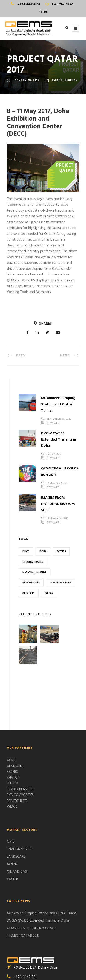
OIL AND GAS (17, 822)
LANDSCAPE (16, 807)
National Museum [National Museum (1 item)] (34, 573)
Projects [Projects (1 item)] (29, 593)
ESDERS (12, 722)
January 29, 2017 (57, 483)
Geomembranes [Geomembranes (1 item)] (33, 562)
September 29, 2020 (59, 419)
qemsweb (53, 423)
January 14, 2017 (57, 518)
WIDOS (12, 757)
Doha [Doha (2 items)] (43, 552)
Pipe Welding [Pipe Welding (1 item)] (31, 583)
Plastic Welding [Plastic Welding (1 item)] (61, 583)
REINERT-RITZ (17, 751)
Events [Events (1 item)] (61, 552)
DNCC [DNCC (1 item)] (26, 552)
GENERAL (71, 80)
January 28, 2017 (26, 80)
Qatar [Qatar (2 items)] (49, 593)
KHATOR (13, 728)
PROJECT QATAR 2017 (23, 886)
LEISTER (12, 734)
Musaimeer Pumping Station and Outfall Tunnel (58, 404)
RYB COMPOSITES (20, 745)
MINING (12, 815)
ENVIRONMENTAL (20, 800)
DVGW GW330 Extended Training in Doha (58, 440)
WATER (12, 830)
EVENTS (57, 80)
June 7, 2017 (54, 454)
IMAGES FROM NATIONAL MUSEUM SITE (58, 504)
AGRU (11, 710)
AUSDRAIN (15, 716)
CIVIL (11, 792)
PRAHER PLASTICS (20, 740)
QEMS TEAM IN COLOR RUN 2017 (31, 879)
